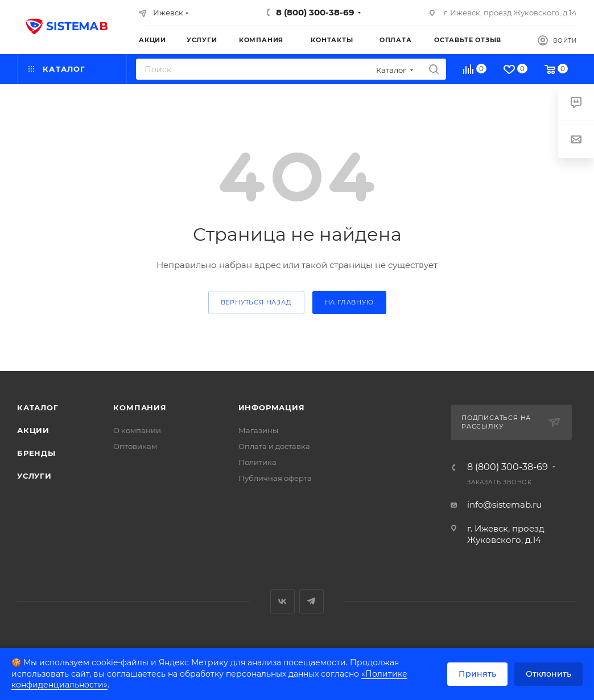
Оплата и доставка (274, 446)
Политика (257, 462)
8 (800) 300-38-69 (315, 12)
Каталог (38, 407)
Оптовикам (135, 446)
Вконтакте (282, 601)
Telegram (312, 601)
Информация (272, 407)
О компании (137, 430)
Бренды (36, 453)
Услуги (34, 476)
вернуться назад (256, 302)
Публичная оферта (275, 478)
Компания (140, 407)
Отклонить (548, 674)
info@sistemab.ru (504, 505)
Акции (33, 430)
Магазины (258, 430)
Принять (477, 674)
